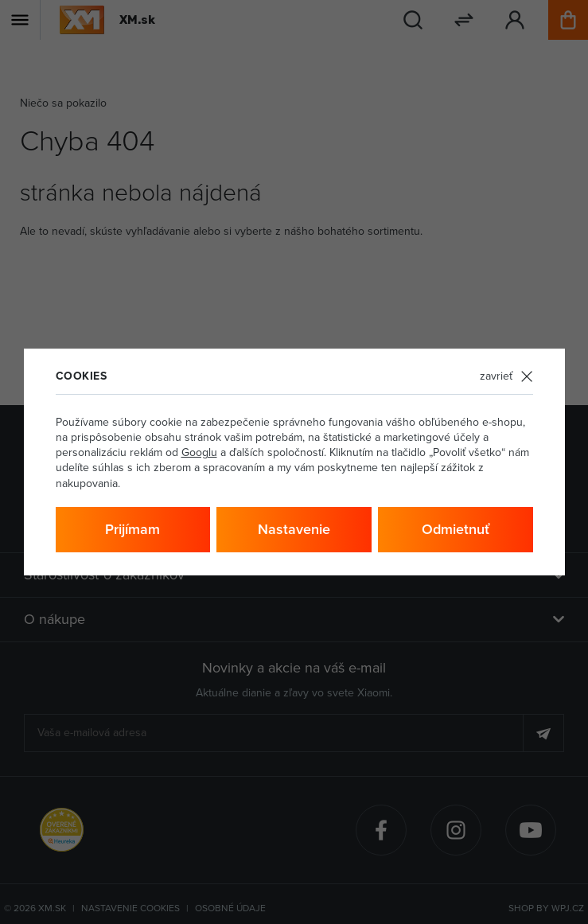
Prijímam (132, 529)
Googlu (199, 452)
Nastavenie (294, 529)
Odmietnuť (456, 529)
